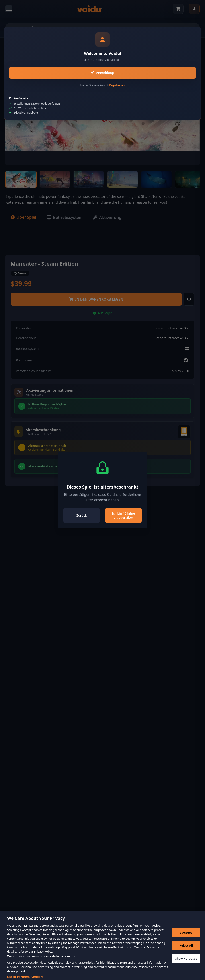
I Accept (186, 935)
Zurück (82, 515)
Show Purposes (186, 961)
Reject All (186, 948)
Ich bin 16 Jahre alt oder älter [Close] (123, 515)
